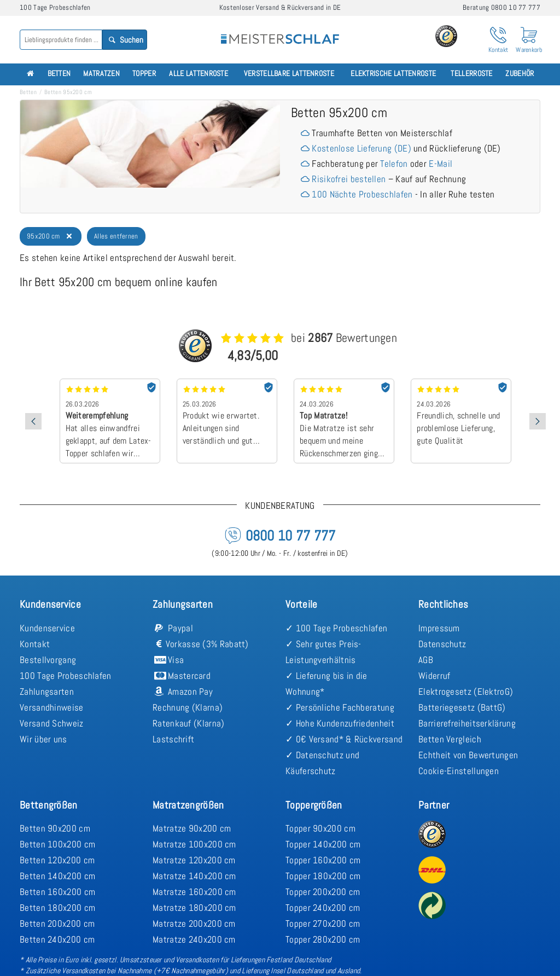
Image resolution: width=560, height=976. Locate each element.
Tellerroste (471, 74)
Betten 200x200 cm (57, 923)
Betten (59, 74)
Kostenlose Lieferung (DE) (361, 148)
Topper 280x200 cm (323, 939)
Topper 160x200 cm (323, 860)
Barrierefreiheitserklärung (467, 723)
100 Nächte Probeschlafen (362, 194)
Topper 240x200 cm (323, 908)
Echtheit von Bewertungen (468, 755)
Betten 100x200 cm (57, 844)
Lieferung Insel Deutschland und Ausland (301, 971)
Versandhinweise (52, 707)
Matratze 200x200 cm (194, 923)
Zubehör (520, 74)
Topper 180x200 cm (323, 876)
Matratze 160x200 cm (194, 892)
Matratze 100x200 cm (194, 844)
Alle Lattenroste (199, 74)
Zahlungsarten (47, 692)
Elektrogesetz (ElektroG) (466, 692)
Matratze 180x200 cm (194, 908)
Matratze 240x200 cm (194, 939)
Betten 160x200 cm (57, 892)
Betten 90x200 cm (55, 828)
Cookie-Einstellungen (459, 771)
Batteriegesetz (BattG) (462, 707)
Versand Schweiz (52, 723)
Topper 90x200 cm (320, 828)
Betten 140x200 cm (57, 876)
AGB (426, 660)
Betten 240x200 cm (57, 939)
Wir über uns (43, 739)
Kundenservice (47, 628)
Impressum (439, 628)
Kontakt (35, 644)
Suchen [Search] (125, 40)
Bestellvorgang (48, 660)
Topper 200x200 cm (323, 892)
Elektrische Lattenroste (393, 74)
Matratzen (101, 74)
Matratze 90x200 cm (192, 828)
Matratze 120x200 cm (194, 860)
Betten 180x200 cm (57, 908)
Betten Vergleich (450, 739)
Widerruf (434, 676)
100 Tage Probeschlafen (66, 676)
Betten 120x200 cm (57, 860)
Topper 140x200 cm (323, 844)
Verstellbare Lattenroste (289, 74)
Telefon (394, 164)
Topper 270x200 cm (323, 923)
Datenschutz (442, 644)
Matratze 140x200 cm (194, 876)
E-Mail (441, 164)
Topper (144, 74)
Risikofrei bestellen (349, 179)
